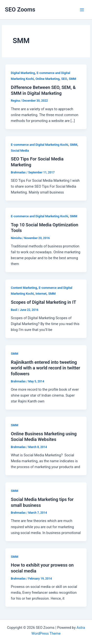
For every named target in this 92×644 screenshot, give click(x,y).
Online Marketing (48, 79)
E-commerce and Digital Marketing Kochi (39, 145)
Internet (41, 294)
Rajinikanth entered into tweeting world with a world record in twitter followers (46, 368)
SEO (64, 79)
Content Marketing (24, 288)
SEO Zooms (20, 10)
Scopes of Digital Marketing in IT (43, 302)
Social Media (20, 151)
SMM (72, 79)
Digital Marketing (23, 73)
